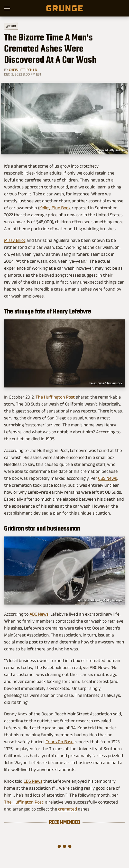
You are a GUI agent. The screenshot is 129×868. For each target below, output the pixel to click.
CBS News (108, 478)
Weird (11, 26)
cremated (68, 809)
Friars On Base (59, 742)
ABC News (39, 614)
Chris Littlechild (23, 70)
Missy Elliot (15, 240)
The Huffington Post (55, 397)
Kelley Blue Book (55, 208)
